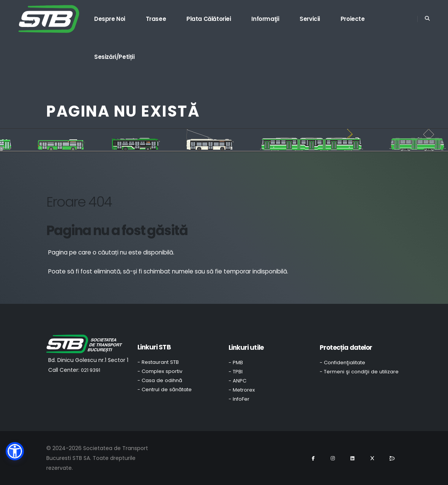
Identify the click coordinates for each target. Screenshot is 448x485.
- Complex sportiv (160, 371)
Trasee (156, 19)
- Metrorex (242, 390)
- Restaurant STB (158, 362)
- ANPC (237, 381)
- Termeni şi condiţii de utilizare (359, 372)
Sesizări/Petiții (114, 57)
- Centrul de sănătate (165, 389)
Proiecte (353, 19)
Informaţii (265, 19)
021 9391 (91, 370)
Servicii (310, 19)
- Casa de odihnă (160, 380)
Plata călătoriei (209, 19)
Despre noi (110, 19)
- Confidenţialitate (342, 363)
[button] (15, 451)
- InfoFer (239, 399)
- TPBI (236, 372)
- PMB (236, 363)
